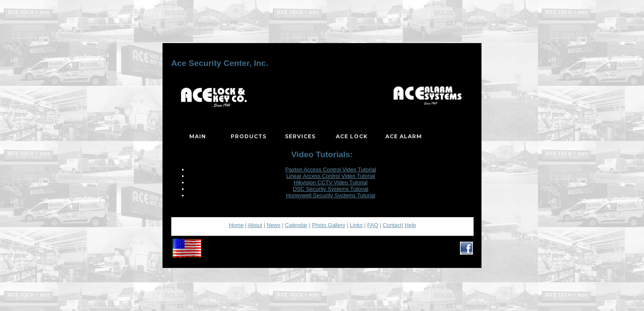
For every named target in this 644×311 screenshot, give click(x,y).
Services (300, 136)
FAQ (373, 225)
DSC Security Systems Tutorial (331, 189)
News (274, 225)
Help (410, 225)
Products (249, 136)
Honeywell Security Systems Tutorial (331, 195)
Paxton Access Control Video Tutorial (331, 169)
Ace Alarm (404, 136)
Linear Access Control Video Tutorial (331, 176)
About (255, 225)
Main (198, 136)
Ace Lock (352, 136)
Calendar (296, 225)
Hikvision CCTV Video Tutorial (330, 182)
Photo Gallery (328, 225)
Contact (392, 225)
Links (356, 225)
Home (236, 225)
